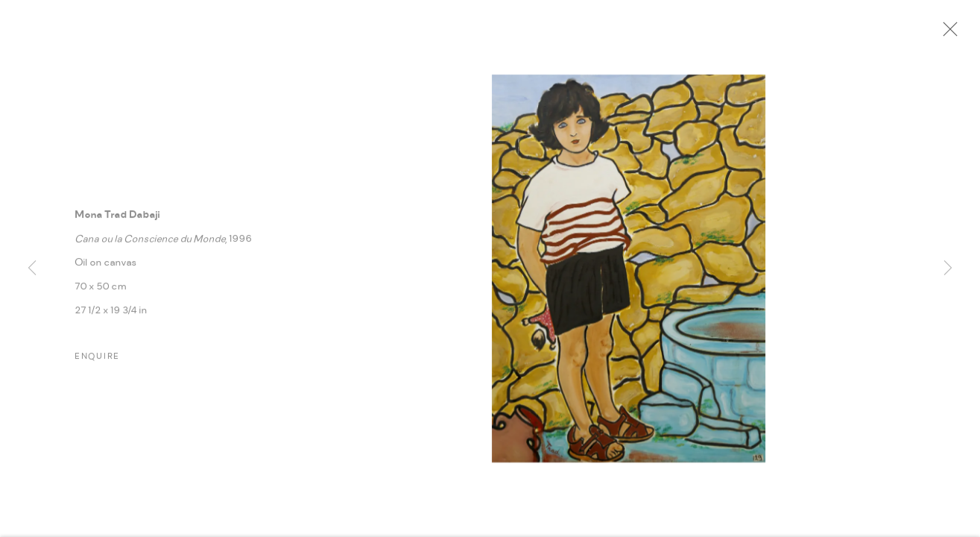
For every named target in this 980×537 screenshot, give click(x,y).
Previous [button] (32, 268)
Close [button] (950, 34)
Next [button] (948, 268)
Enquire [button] (97, 361)
